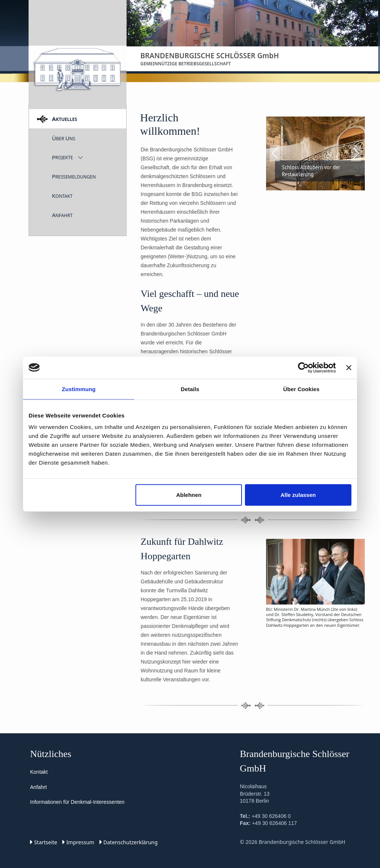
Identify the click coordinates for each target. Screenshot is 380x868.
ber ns (64, 138)
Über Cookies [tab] (301, 389)
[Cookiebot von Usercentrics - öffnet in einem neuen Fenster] (303, 367)
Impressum (78, 842)
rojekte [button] (63, 157)
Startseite (44, 842)
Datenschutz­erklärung (129, 842)
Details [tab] (190, 389)
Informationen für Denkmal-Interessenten (77, 802)
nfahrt (62, 215)
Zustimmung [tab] (79, 389)
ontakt (62, 196)
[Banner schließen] (349, 367)
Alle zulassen (298, 495)
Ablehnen (189, 495)
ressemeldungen (74, 176)
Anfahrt (38, 787)
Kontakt (39, 772)
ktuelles (65, 119)
